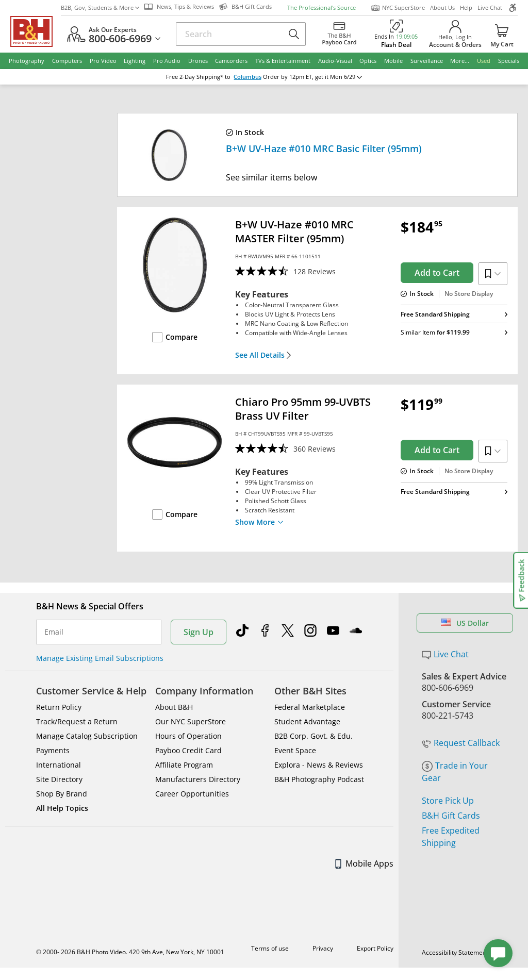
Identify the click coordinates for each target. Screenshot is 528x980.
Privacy (323, 948)
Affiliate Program (184, 765)
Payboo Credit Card (188, 750)
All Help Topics (62, 808)
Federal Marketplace (310, 707)
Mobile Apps (364, 863)
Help (466, 7)
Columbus (247, 77)
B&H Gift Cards (451, 816)
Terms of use (270, 948)
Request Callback (461, 743)
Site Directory (59, 779)
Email (54, 632)
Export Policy (375, 948)
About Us (442, 7)
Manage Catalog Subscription (87, 736)
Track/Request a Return (77, 721)
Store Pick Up (448, 801)
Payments (53, 750)
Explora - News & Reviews (319, 765)
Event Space (295, 750)
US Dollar (465, 623)
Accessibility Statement (455, 952)
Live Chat (490, 7)
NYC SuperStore (398, 8)
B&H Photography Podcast (319, 779)
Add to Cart (437, 273)
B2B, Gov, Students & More (100, 7)
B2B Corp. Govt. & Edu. (313, 736)
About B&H (174, 707)
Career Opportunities (192, 794)
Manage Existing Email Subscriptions (100, 658)
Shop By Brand (62, 794)
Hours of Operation (188, 736)
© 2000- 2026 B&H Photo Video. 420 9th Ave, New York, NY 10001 (130, 952)
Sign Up (199, 632)
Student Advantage (307, 721)
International (59, 765)
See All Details (263, 355)
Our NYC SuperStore (191, 721)
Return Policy (59, 707)
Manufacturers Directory (198, 779)
